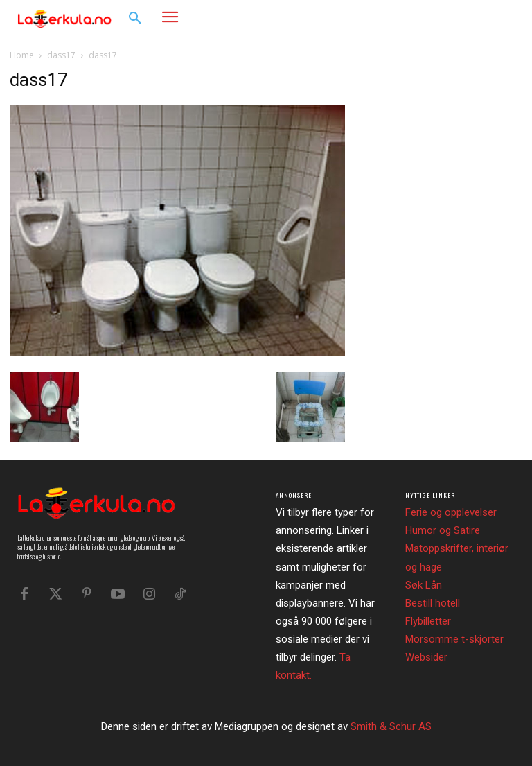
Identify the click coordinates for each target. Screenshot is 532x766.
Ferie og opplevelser (451, 512)
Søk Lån (424, 585)
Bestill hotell (433, 603)
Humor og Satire (443, 530)
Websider (426, 657)
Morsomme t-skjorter (454, 639)
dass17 (61, 55)
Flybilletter (428, 621)
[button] (135, 19)
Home (22, 55)
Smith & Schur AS (391, 726)
